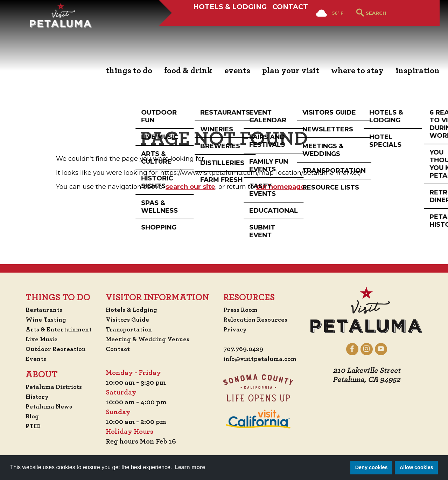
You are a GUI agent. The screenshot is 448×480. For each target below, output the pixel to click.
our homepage (280, 187)
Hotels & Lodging (220, 30)
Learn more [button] (190, 467)
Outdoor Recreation (51, 349)
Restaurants (38, 310)
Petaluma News (43, 406)
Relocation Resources (257, 320)
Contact (290, 30)
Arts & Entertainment (55, 329)
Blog (26, 416)
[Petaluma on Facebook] (360, 349)
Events (29, 359)
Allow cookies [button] (416, 467)
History (31, 397)
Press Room (241, 310)
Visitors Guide (129, 320)
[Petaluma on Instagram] (374, 349)
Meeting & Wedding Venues (150, 339)
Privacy (236, 329)
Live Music (36, 339)
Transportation (131, 329)
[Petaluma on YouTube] (388, 349)
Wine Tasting (41, 320)
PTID (26, 426)
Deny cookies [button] (372, 467)
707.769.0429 (244, 350)
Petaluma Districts (49, 387)
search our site (190, 187)
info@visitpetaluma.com (263, 359)
